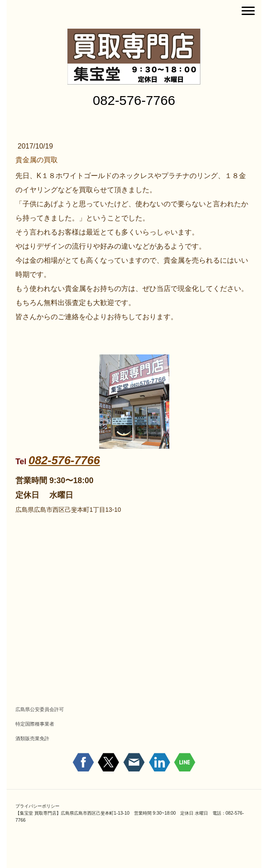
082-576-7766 (64, 460)
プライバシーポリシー (37, 806)
